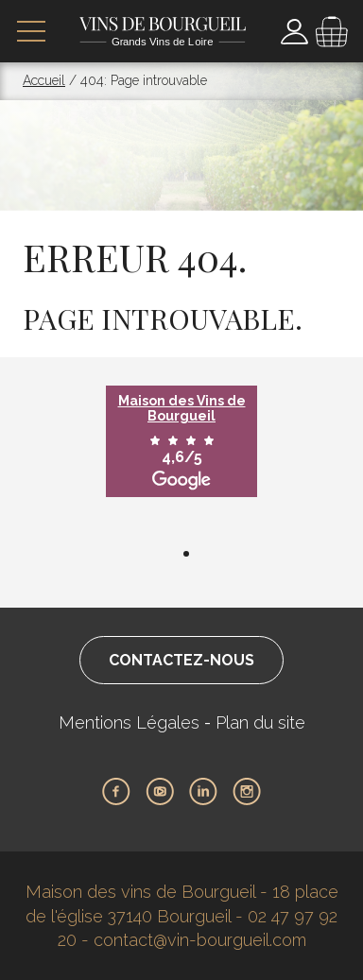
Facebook (116, 792)
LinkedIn (203, 792)
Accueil (44, 80)
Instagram (247, 792)
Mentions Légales (129, 722)
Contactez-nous (181, 660)
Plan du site (260, 722)
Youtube (160, 792)
